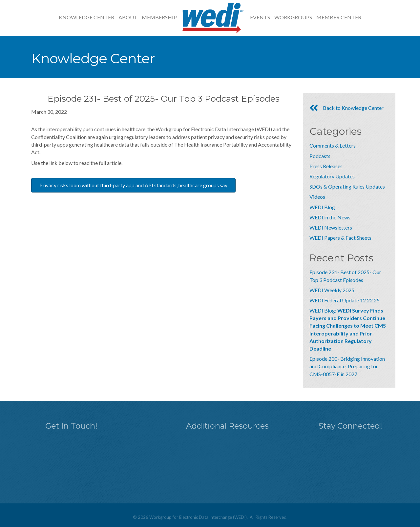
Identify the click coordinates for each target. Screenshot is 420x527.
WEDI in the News (330, 217)
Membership (159, 17)
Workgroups (293, 17)
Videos (317, 197)
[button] (133, 185)
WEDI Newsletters (331, 227)
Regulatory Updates (332, 176)
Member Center (339, 17)
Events (260, 17)
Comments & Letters (333, 145)
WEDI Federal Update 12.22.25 (345, 300)
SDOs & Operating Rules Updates (347, 186)
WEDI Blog (322, 207)
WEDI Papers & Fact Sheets (340, 238)
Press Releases (326, 166)
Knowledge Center (86, 17)
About (128, 17)
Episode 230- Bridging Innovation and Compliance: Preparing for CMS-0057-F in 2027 (347, 366)
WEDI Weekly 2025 (332, 290)
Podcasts (320, 156)
